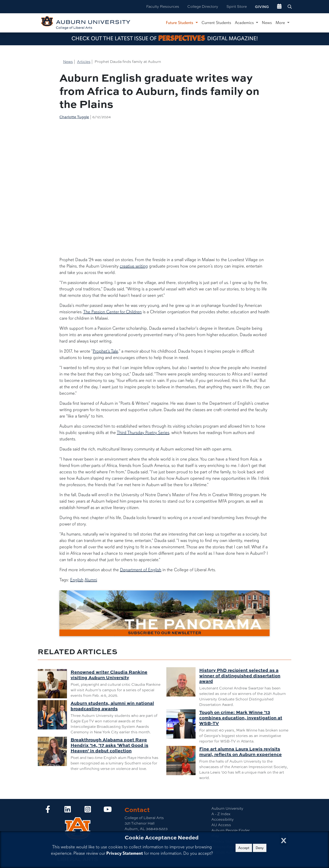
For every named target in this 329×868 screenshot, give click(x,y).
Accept (244, 848)
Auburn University (227, 808)
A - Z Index (221, 814)
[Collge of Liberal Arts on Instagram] (88, 811)
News (267, 23)
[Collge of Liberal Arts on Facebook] (48, 811)
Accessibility (223, 819)
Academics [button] (245, 23)
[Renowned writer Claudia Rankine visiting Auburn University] (54, 684)
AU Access (221, 825)
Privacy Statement (125, 853)
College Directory (203, 7)
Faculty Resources (163, 7)
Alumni (91, 580)
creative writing (134, 266)
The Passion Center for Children (112, 312)
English (77, 580)
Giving (262, 7)
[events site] (279, 7)
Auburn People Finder (231, 830)
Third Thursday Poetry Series (143, 433)
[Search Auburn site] (290, 7)
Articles (84, 62)
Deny (260, 848)
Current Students (216, 23)
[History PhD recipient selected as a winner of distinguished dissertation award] (183, 682)
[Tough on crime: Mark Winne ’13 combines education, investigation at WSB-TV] (183, 724)
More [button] (281, 23)
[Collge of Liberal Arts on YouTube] (108, 811)
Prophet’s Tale (105, 351)
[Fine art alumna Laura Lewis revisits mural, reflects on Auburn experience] (183, 761)
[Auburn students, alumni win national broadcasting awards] (54, 715)
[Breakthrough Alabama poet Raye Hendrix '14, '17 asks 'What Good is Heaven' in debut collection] (54, 751)
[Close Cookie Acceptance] (284, 839)
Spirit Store (237, 7)
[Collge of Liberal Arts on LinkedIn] (68, 811)
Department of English (141, 570)
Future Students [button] (180, 23)
